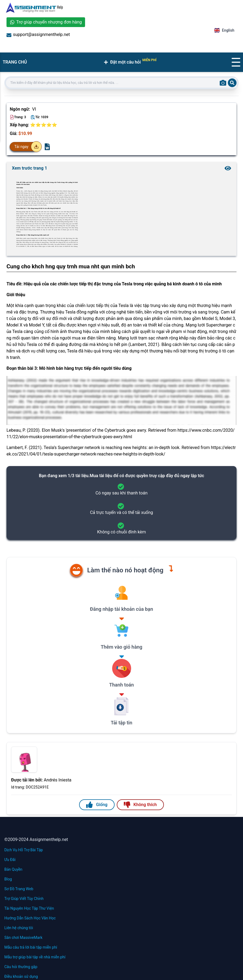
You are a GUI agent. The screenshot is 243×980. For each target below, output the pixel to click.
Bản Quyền (13, 869)
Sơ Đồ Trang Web (19, 889)
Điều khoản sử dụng (21, 976)
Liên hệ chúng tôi (19, 928)
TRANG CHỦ (15, 62)
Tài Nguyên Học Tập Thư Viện (29, 908)
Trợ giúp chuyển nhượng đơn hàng (46, 22)
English (224, 30)
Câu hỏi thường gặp (21, 967)
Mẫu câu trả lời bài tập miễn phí (31, 947)
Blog (8, 879)
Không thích (140, 805)
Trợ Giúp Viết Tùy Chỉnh (24, 899)
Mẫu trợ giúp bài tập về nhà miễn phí (35, 957)
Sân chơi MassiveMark (23, 938)
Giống (97, 805)
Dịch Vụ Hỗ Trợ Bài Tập (24, 850)
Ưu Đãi (10, 860)
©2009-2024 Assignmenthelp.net (36, 839)
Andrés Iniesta (58, 780)
